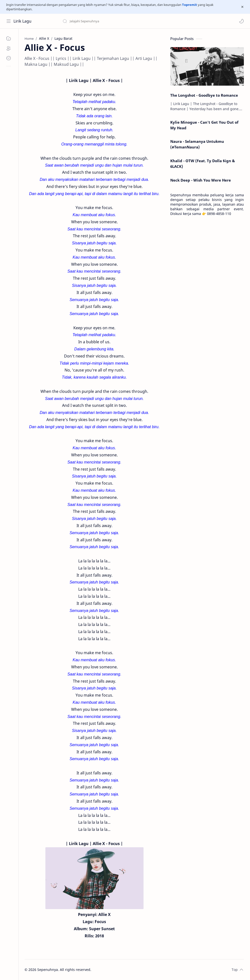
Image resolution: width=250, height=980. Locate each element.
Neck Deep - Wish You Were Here (201, 180)
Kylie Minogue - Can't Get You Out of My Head (204, 125)
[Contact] (9, 58)
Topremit (190, 5)
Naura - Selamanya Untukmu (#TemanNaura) (197, 144)
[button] (241, 21)
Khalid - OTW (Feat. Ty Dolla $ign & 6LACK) (203, 164)
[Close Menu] (242, 7)
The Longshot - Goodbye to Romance (204, 95)
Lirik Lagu (22, 21)
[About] (9, 48)
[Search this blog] (102, 21)
